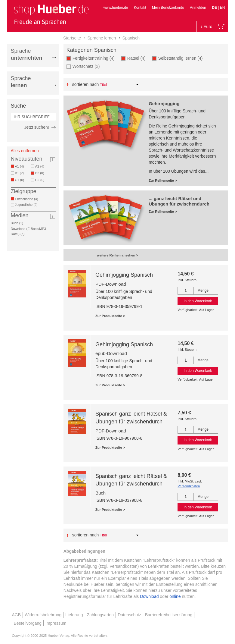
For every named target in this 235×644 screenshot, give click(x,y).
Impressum (56, 623)
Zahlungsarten (100, 615)
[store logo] (51, 14)
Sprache (27, 54)
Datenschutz (129, 615)
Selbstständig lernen (182, 58)
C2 (40, 180)
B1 (20, 173)
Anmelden (198, 8)
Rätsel (138, 58)
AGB (17, 615)
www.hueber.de (116, 8)
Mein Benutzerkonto (168, 8)
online (175, 596)
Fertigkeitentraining (95, 58)
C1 (21, 180)
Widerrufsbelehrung (43, 615)
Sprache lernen (102, 38)
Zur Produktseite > (110, 316)
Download (149, 596)
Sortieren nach (86, 84)
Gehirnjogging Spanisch (124, 275)
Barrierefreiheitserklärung (169, 615)
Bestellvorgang (28, 623)
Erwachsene (28, 199)
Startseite (72, 38)
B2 (41, 173)
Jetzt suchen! (37, 127)
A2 (40, 166)
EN (223, 8)
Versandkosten (189, 486)
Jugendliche (26, 205)
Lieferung (74, 615)
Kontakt (140, 8)
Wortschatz (86, 66)
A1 (21, 166)
